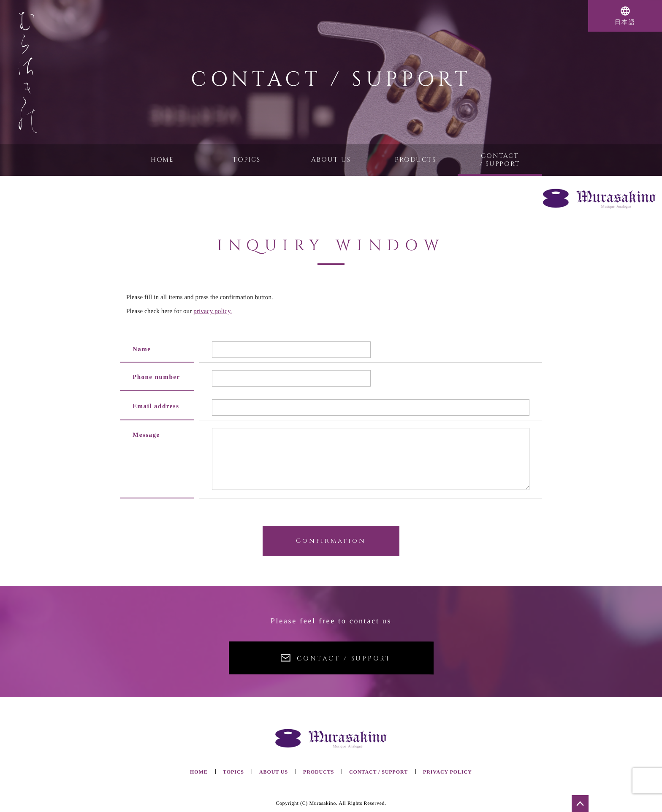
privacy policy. (213, 311)
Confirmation (331, 541)
